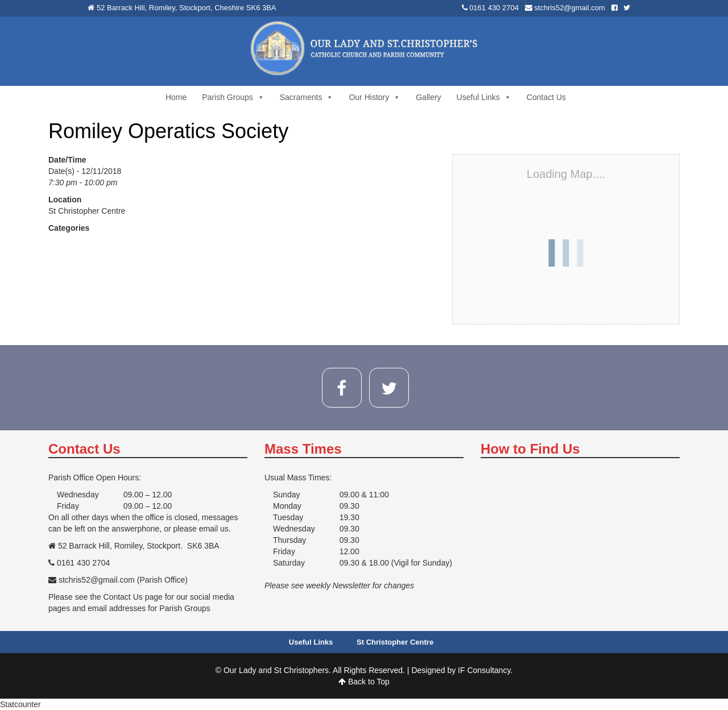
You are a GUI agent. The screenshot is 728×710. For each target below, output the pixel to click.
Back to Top (364, 682)
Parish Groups (233, 97)
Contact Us (546, 97)
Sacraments (307, 97)
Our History (375, 97)
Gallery (428, 97)
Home (176, 97)
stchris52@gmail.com (569, 8)
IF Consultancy (484, 670)
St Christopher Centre (87, 211)
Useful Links (484, 97)
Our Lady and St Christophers (276, 670)
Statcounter (20, 704)
